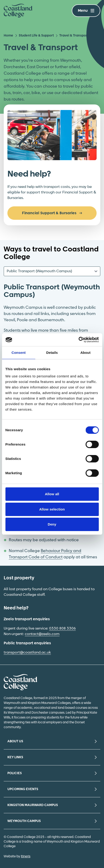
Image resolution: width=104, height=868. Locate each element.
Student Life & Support (34, 36)
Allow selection (52, 509)
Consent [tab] (19, 353)
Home (8, 36)
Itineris (26, 856)
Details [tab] (52, 353)
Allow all (52, 494)
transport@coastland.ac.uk (27, 653)
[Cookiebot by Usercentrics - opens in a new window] (78, 340)
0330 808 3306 (62, 628)
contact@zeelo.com (42, 634)
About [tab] (85, 353)
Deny (52, 524)
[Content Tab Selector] (52, 271)
